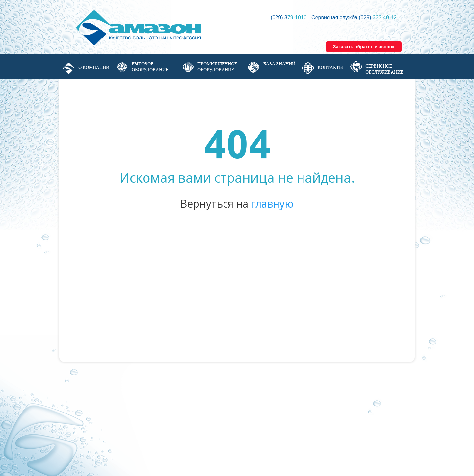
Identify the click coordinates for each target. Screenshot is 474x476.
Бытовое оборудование (150, 67)
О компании (94, 67)
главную (272, 203)
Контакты (330, 67)
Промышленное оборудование (217, 67)
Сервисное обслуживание (384, 69)
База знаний (279, 64)
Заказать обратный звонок (364, 47)
